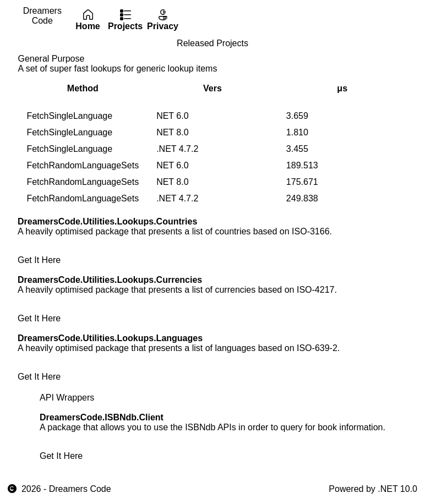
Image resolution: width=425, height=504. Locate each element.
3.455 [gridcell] (297, 149)
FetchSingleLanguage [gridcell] (69, 116)
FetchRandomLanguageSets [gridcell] (83, 165)
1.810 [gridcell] (297, 132)
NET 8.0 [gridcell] (172, 132)
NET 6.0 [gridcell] (172, 116)
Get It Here (39, 260)
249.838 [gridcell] (302, 198)
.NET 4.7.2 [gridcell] (177, 149)
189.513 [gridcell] (302, 165)
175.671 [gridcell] (302, 182)
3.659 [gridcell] (297, 116)
